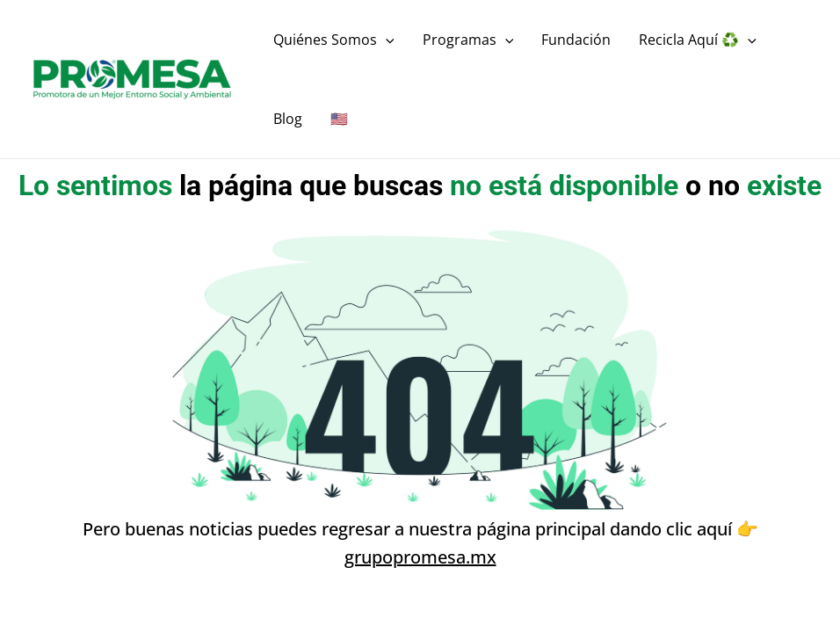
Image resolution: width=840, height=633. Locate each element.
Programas (468, 40)
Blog (288, 119)
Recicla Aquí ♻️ (698, 40)
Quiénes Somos (334, 40)
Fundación (576, 40)
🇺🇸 (339, 119)
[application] (386, 40)
